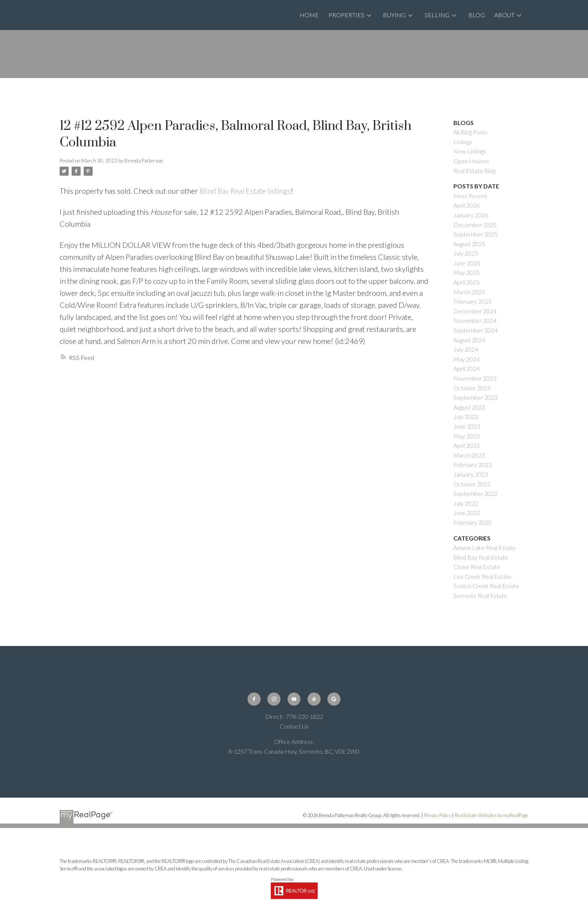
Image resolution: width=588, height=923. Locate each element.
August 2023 (469, 407)
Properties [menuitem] (346, 15)
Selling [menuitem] (437, 15)
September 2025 (475, 234)
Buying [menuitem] (394, 15)
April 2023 (466, 445)
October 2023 (472, 388)
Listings (463, 142)
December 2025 (475, 225)
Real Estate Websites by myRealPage (491, 815)
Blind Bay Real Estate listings (245, 191)
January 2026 (471, 215)
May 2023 (466, 436)
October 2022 (472, 484)
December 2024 (475, 311)
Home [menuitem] (309, 15)
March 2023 (469, 455)
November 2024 (475, 320)
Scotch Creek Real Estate (486, 586)
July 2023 (466, 416)
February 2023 (472, 465)
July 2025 (466, 253)
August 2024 (469, 340)
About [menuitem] (504, 15)
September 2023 (475, 397)
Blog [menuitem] (477, 15)
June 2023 (467, 426)
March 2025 (469, 292)
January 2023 (471, 474)
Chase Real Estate (477, 567)
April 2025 (466, 282)
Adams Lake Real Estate (484, 547)
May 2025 (466, 272)
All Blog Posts (470, 132)
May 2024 (466, 359)
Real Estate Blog (474, 171)
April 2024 (466, 368)
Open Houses (471, 161)
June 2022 (467, 513)
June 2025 (467, 263)
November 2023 (475, 378)
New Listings (470, 151)
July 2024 (466, 349)
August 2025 (469, 244)
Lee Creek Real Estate (482, 576)
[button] (254, 699)
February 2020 (472, 522)
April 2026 (466, 205)
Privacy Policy (437, 815)
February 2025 (472, 301)
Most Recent (470, 196)
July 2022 (466, 503)
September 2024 (475, 330)
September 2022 (475, 493)
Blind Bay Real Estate (481, 557)
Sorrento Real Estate (480, 596)
